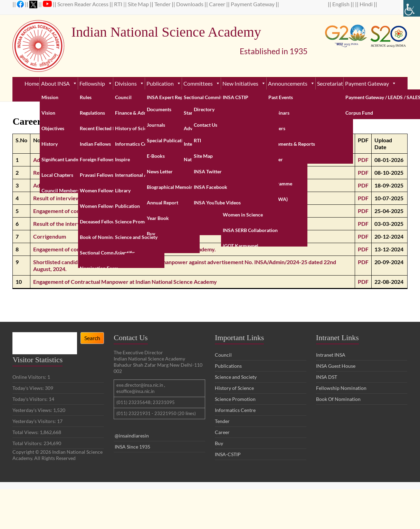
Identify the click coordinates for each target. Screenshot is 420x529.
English (341, 4)
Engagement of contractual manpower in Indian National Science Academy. (125, 211)
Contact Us (211, 95)
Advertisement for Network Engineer (79, 185)
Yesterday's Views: (33, 410)
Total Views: (26, 432)
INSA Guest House (336, 366)
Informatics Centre (235, 410)
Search (92, 338)
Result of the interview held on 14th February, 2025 (96, 224)
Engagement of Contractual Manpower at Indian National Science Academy (125, 282)
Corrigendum (50, 236)
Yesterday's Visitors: (35, 421)
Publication (164, 83)
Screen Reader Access (83, 4)
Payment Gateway (253, 4)
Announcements (292, 83)
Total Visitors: (28, 443)
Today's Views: (29, 388)
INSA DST (327, 377)
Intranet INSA (331, 355)
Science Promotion (235, 399)
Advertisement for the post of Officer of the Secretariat (102, 160)
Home (32, 83)
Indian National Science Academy (189, 32)
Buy (219, 443)
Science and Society (236, 377)
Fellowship (96, 83)
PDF (363, 160)
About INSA (59, 83)
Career (218, 4)
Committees (202, 83)
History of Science (234, 388)
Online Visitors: (30, 377)
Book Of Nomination (338, 399)
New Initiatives (244, 83)
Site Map (139, 4)
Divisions (130, 83)
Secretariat (330, 83)
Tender (163, 4)
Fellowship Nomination (341, 388)
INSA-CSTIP (228, 454)
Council (223, 355)
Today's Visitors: (31, 399)
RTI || (121, 4)
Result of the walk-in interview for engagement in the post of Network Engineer (131, 172)
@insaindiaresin (132, 436)
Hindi (367, 4)
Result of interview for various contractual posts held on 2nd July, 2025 (120, 198)
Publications (228, 366)
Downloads (190, 4)
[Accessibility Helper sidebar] (412, 8)
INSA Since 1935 (132, 447)
